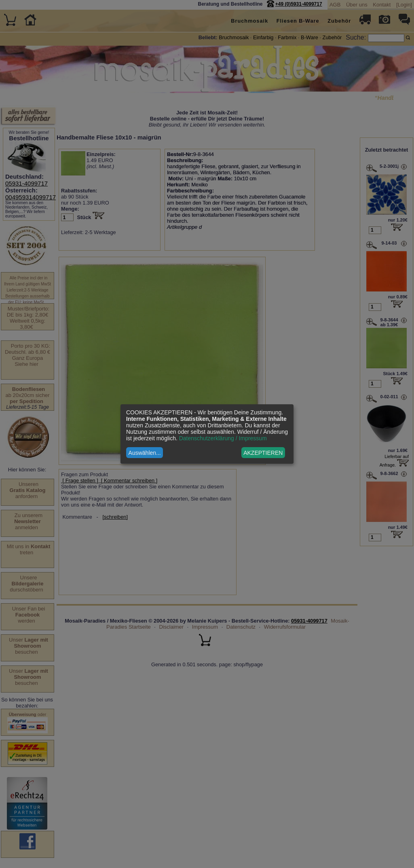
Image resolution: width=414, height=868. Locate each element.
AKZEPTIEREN (263, 453)
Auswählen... (145, 453)
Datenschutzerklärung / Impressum (223, 438)
